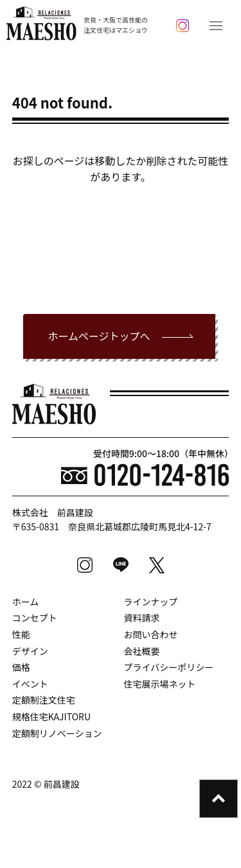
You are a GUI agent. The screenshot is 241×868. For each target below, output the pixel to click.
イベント (30, 684)
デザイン (30, 651)
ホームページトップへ (99, 336)
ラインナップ (151, 602)
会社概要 (142, 651)
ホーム (26, 602)
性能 (21, 634)
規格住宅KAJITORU (51, 716)
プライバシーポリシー (169, 667)
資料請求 (142, 618)
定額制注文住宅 (44, 700)
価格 (21, 667)
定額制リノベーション (57, 733)
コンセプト (35, 618)
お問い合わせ (151, 634)
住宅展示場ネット (160, 684)
